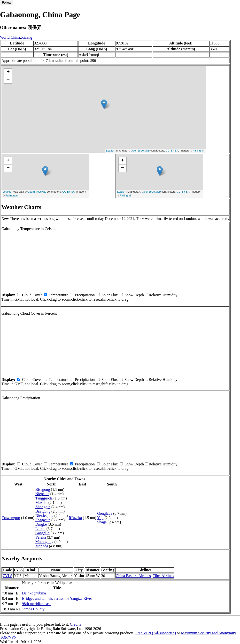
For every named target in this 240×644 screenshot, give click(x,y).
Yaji (100, 518)
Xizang (27, 37)
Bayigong (43, 511)
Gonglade (105, 513)
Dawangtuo (11, 518)
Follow (7, 3)
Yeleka (41, 537)
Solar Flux (110, 295)
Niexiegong (44, 516)
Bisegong (43, 489)
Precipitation (85, 295)
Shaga (102, 522)
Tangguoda (44, 498)
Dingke (41, 524)
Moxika (41, 503)
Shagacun (43, 520)
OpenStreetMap (140, 151)
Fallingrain (199, 151)
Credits (75, 624)
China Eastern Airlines (133, 576)
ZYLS (8, 576)
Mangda (42, 546)
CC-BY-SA (172, 151)
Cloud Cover (32, 295)
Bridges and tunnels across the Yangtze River (57, 598)
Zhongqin (43, 507)
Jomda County (33, 609)
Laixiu (40, 529)
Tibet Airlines (163, 576)
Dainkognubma (34, 593)
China (15, 37)
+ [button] (8, 72)
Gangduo (43, 533)
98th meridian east (36, 604)
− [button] (8, 80)
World (5, 37)
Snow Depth (134, 295)
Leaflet (110, 151)
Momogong (44, 542)
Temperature (58, 295)
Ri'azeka (75, 518)
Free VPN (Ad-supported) (156, 633)
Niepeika (42, 494)
